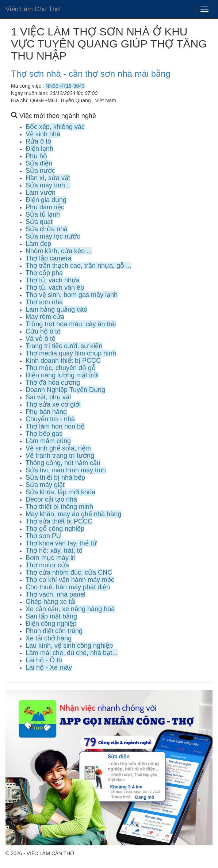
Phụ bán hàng (46, 412)
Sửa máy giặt (45, 485)
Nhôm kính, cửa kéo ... (59, 251)
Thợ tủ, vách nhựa (53, 280)
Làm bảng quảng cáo (56, 309)
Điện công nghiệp (51, 624)
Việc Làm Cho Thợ (33, 9)
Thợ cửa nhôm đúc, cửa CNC (69, 572)
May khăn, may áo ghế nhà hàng (73, 514)
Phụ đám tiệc (45, 207)
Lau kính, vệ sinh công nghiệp (69, 646)
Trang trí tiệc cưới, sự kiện (64, 346)
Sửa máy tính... (48, 185)
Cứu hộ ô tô (43, 331)
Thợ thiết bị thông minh (59, 507)
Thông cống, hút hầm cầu (63, 463)
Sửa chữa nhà (47, 229)
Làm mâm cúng (48, 441)
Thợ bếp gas (44, 434)
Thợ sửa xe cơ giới (53, 404)
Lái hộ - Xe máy (49, 667)
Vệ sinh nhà (43, 134)
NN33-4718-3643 (65, 86)
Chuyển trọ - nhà (50, 419)
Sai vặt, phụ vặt (48, 397)
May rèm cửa (45, 317)
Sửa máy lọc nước (53, 236)
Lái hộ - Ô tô (44, 660)
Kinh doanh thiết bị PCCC (63, 361)
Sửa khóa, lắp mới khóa (60, 492)
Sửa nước (40, 171)
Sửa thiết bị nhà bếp (55, 477)
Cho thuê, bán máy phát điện (68, 587)
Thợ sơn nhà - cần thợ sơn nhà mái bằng (91, 74)
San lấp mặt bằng (51, 616)
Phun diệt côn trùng (54, 631)
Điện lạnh (39, 149)
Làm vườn (41, 193)
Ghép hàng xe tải (51, 602)
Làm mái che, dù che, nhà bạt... (72, 653)
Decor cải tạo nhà (51, 499)
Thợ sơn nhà (44, 302)
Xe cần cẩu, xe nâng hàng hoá (70, 609)
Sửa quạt (39, 222)
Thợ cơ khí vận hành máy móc (70, 580)
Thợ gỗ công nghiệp (55, 529)
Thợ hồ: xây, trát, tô (54, 551)
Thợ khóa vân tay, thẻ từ (61, 543)
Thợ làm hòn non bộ (55, 426)
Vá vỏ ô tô (41, 339)
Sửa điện (39, 163)
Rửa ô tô (38, 141)
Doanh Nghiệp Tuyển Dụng (65, 390)
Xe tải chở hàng (49, 638)
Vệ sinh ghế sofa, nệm (58, 448)
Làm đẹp (38, 244)
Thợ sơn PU (43, 536)
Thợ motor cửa (47, 565)
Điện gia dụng (46, 200)
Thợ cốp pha (44, 273)
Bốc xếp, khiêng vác (55, 127)
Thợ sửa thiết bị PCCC (59, 521)
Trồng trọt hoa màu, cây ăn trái (71, 324)
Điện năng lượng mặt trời (62, 375)
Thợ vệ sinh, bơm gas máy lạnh (72, 295)
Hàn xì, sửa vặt (48, 178)
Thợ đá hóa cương (53, 382)
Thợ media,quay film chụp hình (71, 353)
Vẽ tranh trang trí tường (60, 456)
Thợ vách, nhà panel (56, 594)
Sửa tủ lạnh (43, 214)
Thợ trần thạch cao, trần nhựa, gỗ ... (79, 266)
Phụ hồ (36, 156)
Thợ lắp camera (49, 258)
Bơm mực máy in (51, 558)
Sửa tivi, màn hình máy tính (66, 470)
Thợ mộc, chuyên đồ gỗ (61, 368)
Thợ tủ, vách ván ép (55, 288)
